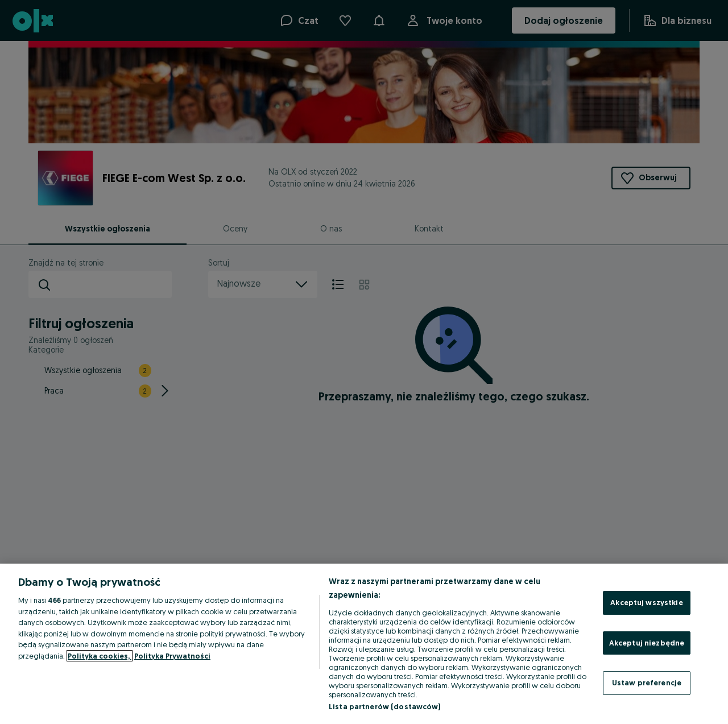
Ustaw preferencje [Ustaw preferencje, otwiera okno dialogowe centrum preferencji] (647, 682)
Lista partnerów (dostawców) (385, 706)
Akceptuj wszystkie (646, 602)
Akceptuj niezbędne (647, 643)
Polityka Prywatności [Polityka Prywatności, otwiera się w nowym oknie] (172, 656)
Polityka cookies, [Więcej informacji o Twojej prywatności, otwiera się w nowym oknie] (100, 656)
